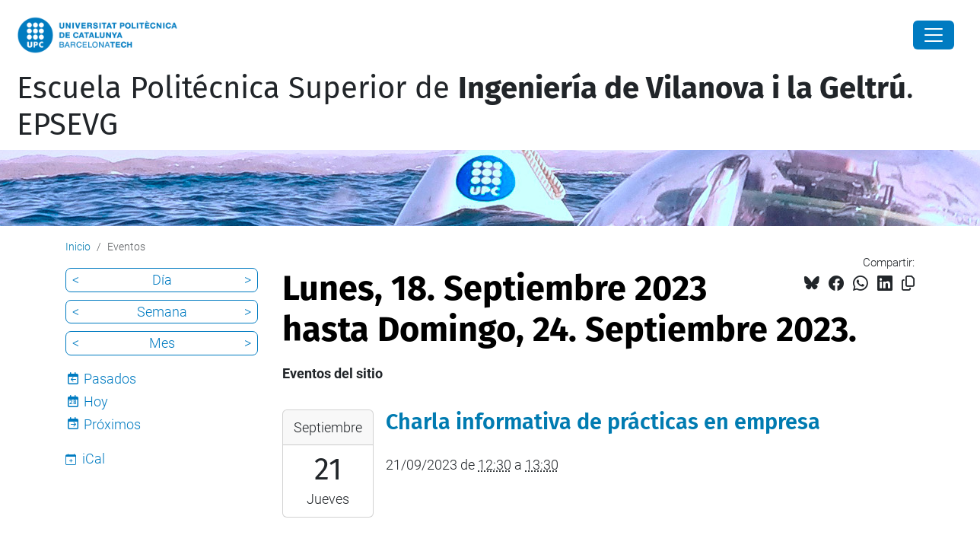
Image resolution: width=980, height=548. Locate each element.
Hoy (96, 401)
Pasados (110, 379)
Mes (162, 343)
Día (162, 280)
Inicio (78, 247)
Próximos (112, 424)
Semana (162, 312)
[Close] (934, 35)
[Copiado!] (908, 284)
